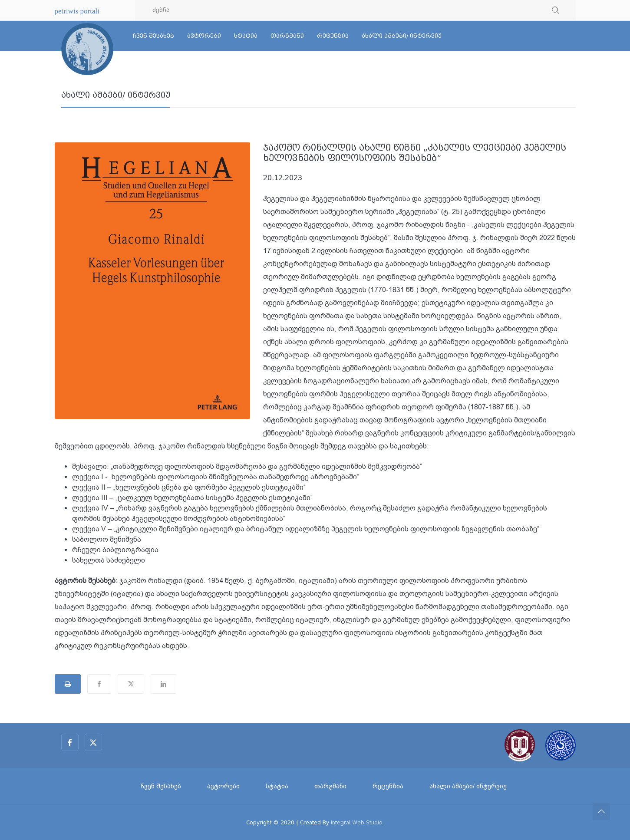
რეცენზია (333, 36)
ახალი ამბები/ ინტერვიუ (402, 36)
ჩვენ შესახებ (153, 36)
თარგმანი (287, 36)
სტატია (246, 36)
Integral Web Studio (357, 822)
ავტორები (204, 36)
